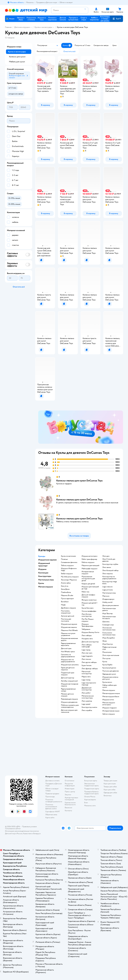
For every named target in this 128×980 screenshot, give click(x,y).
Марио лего (86, 677)
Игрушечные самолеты (70, 665)
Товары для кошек (110, 781)
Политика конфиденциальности (54, 801)
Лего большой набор (110, 571)
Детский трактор (68, 678)
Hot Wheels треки (68, 652)
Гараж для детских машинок (68, 669)
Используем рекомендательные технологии (22, 831)
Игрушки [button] (42, 569)
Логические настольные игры (109, 629)
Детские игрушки (22, 27)
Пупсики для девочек (111, 671)
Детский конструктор (90, 642)
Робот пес (85, 592)
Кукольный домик (109, 668)
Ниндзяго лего (87, 639)
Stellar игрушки (67, 574)
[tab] (81, 427)
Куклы (105, 662)
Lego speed (86, 704)
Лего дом (106, 556)
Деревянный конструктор (87, 689)
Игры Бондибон (109, 638)
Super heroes (87, 665)
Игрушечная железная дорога (69, 639)
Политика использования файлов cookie (51, 807)
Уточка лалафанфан (89, 611)
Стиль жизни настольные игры (109, 634)
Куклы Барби (107, 665)
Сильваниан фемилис (69, 562)
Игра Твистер (107, 614)
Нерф (63, 605)
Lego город (86, 650)
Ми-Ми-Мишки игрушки (88, 620)
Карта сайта (50, 818)
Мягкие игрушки (109, 690)
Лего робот (86, 693)
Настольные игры (109, 593)
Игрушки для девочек (69, 702)
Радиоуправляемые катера (68, 690)
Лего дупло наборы (89, 662)
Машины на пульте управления (68, 634)
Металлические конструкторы (88, 697)
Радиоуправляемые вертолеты (68, 644)
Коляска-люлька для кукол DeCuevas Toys (79, 481)
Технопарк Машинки (69, 580)
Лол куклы (106, 658)
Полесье (64, 559)
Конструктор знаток (89, 707)
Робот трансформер (89, 559)
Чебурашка (86, 629)
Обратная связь (51, 815)
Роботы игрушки (88, 562)
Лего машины (108, 574)
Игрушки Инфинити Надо (69, 570)
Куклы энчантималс (68, 556)
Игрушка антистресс (90, 556)
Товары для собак (110, 787)
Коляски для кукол (17, 57)
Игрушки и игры (14, 47)
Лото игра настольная (111, 655)
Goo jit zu (65, 586)
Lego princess (108, 590)
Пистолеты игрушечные (66, 612)
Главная (8, 27)
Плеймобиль (66, 592)
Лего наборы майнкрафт (87, 646)
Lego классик (107, 587)
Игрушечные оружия (69, 624)
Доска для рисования (110, 605)
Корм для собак (110, 790)
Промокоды (50, 797)
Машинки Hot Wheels (69, 630)
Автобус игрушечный (69, 681)
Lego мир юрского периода (89, 684)
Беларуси (37, 834)
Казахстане (27, 834)
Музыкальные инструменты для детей (88, 579)
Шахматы (106, 622)
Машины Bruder (67, 595)
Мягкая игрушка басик (111, 697)
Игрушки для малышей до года (90, 588)
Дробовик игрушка (68, 608)
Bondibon (65, 602)
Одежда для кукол (109, 674)
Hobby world (107, 602)
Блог (86, 803)
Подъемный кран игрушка (68, 674)
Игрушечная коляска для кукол (110, 678)
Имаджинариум (108, 599)
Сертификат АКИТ (53, 812)
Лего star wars (87, 653)
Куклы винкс (107, 682)
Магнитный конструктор (87, 673)
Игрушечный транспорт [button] (44, 565)
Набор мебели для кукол (109, 686)
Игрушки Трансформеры (87, 625)
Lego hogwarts (87, 656)
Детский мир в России (14, 834)
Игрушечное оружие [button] (47, 560)
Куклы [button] (41, 583)
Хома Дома (65, 589)
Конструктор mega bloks (110, 583)
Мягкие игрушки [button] (46, 587)
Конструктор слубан (110, 564)
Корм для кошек (110, 784)
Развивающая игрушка (69, 699)
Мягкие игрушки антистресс (109, 704)
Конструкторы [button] (45, 576)
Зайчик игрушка (108, 714)
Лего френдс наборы (90, 669)
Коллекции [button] (43, 573)
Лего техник (86, 659)
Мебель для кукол (17, 62)
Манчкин (106, 596)
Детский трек (66, 649)
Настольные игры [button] (46, 580)
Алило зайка (66, 583)
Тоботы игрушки (67, 566)
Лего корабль (87, 710)
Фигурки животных (89, 600)
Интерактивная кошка (111, 711)
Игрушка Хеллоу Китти (90, 632)
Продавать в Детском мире (54, 785)
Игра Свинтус (108, 644)
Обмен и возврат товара (52, 790)
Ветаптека (107, 796)
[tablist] (81, 427)
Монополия (107, 652)
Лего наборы (87, 636)
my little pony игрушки (70, 577)
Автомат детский (68, 616)
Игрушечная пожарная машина (70, 685)
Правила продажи (52, 794)
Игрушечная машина (69, 627)
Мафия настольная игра (109, 648)
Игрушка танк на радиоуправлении (68, 661)
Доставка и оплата (52, 781)
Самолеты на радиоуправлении (68, 656)
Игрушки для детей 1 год (89, 604)
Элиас (105, 641)
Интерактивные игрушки (88, 573)
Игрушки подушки (109, 708)
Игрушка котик (108, 700)
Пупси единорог (67, 599)
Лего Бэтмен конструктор (87, 615)
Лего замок (107, 567)
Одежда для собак (110, 793)
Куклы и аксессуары (43, 27)
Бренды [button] (42, 556)
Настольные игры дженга (109, 609)
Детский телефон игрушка (88, 596)
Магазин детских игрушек (67, 695)
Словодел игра (108, 625)
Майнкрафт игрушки (89, 569)
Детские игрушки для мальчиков (69, 711)
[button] (116, 19)
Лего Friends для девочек (109, 560)
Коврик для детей (88, 584)
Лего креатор (87, 701)
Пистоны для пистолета (66, 620)
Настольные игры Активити (109, 618)
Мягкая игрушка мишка (111, 693)
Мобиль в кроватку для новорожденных (70, 706)
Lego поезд (86, 680)
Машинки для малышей (90, 566)
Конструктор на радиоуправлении (109, 578)
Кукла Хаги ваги (88, 608)
